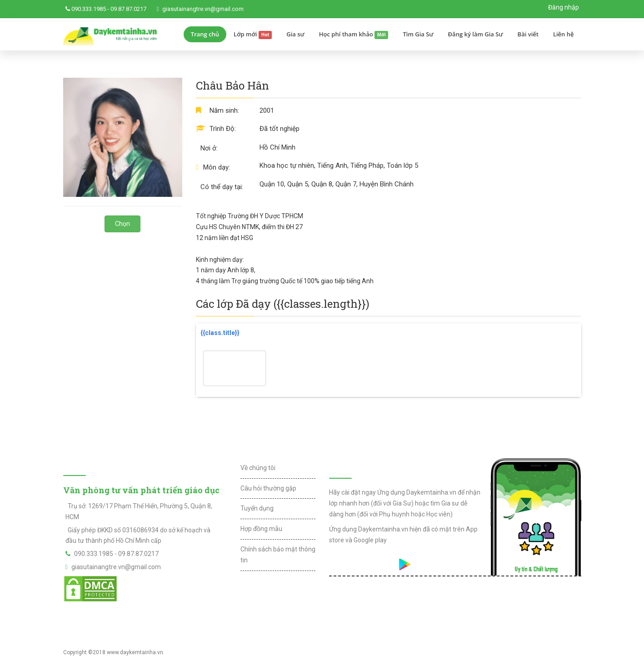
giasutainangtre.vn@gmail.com (203, 9)
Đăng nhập (564, 7)
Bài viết (528, 34)
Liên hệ (564, 34)
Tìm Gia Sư (418, 34)
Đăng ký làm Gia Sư (476, 34)
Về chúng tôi (258, 468)
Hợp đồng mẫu (261, 529)
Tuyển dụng (257, 508)
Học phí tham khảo (354, 35)
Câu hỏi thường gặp (268, 488)
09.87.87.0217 (128, 9)
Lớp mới (253, 35)
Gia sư (295, 34)
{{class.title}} (220, 333)
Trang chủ (205, 34)
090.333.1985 (89, 9)
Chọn (122, 224)
